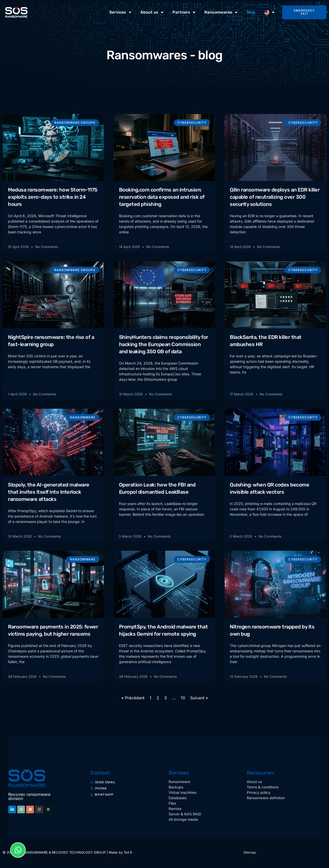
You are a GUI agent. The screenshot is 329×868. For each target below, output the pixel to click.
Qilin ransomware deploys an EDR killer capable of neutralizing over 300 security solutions (275, 197)
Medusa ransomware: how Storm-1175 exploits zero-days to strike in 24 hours (53, 197)
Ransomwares (221, 12)
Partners (184, 12)
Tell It (128, 854)
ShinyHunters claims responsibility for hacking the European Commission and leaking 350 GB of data (164, 345)
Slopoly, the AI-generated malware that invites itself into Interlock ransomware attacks (49, 493)
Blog (251, 12)
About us (152, 12)
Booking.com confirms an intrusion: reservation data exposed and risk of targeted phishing (162, 197)
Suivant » (199, 700)
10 (183, 700)
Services (120, 12)
